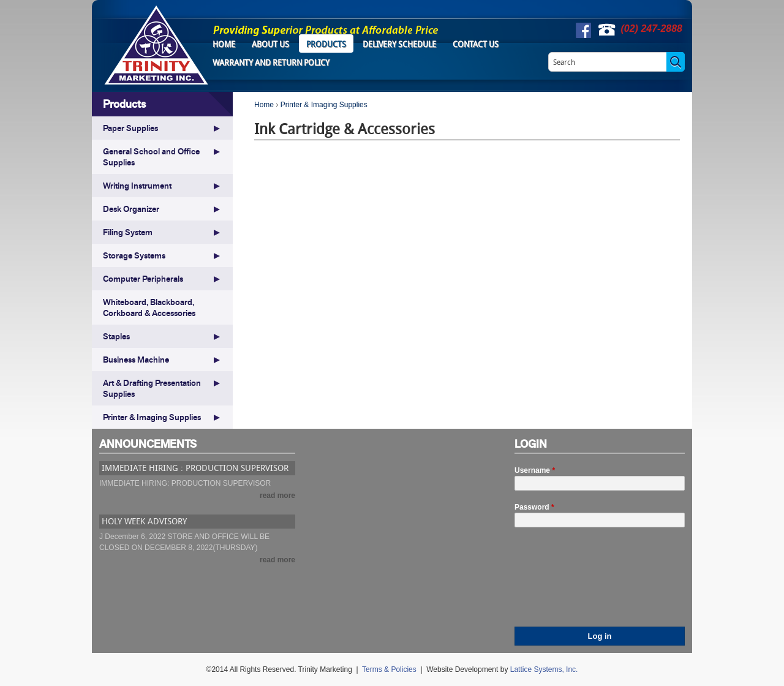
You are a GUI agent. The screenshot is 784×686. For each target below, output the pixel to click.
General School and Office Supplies (151, 157)
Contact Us (476, 44)
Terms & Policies (389, 669)
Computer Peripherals (143, 279)
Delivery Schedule (399, 44)
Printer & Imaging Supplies (324, 105)
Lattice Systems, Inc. (544, 669)
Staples (116, 336)
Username (535, 470)
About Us (270, 44)
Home (224, 44)
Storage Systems (134, 255)
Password (534, 507)
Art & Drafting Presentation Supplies (152, 388)
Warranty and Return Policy (271, 62)
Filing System (128, 232)
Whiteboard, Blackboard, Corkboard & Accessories (149, 307)
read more (277, 496)
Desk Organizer (131, 209)
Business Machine (136, 360)
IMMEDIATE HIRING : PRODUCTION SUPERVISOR (195, 468)
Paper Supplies (130, 128)
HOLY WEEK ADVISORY (144, 521)
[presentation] (565, 582)
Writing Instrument (137, 186)
